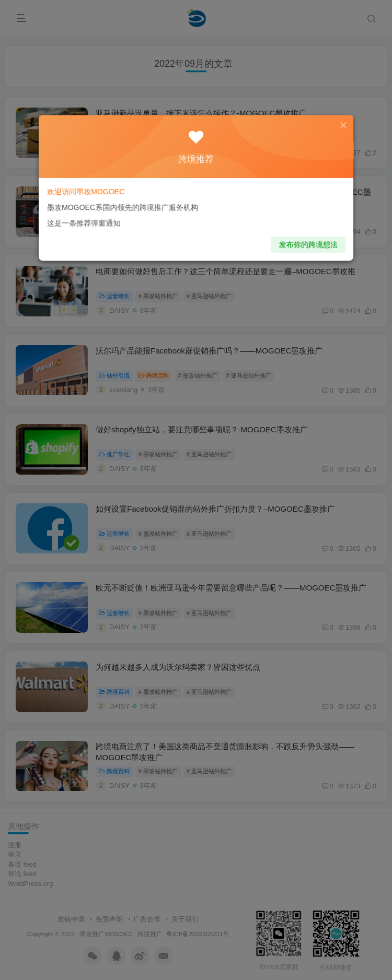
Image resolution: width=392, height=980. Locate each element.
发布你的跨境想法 (299, 240)
